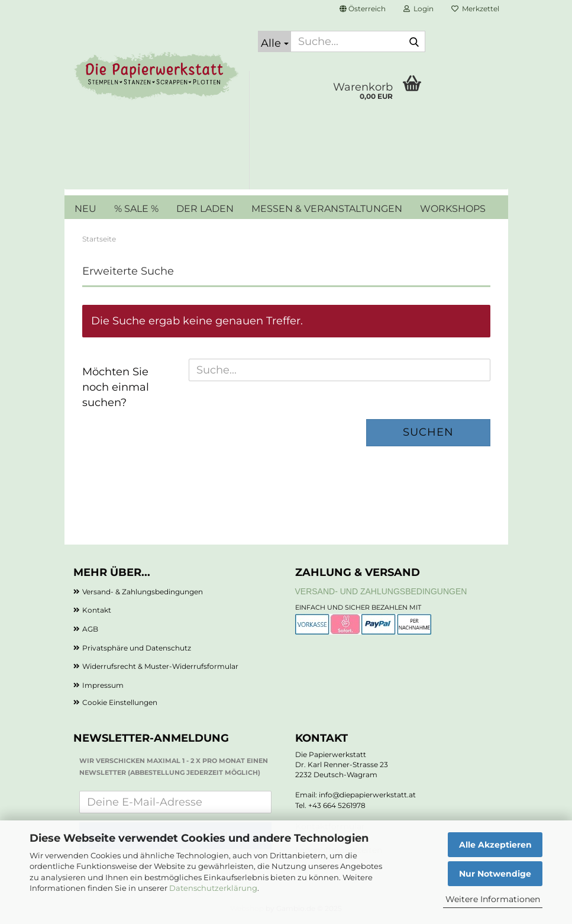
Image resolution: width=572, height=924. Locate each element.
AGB (90, 629)
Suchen (428, 432)
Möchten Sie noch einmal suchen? (116, 387)
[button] (363, 9)
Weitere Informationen (493, 899)
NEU (85, 209)
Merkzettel (475, 9)
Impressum (103, 685)
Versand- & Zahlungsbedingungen (143, 592)
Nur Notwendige (495, 874)
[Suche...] (274, 41)
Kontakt (97, 610)
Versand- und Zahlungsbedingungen (381, 591)
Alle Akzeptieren (495, 845)
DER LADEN (205, 209)
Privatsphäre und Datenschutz (137, 648)
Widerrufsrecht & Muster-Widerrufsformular (160, 666)
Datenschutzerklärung (213, 888)
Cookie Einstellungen (120, 702)
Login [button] (419, 9)
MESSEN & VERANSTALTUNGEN (327, 209)
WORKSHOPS (453, 209)
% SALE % (136, 209)
